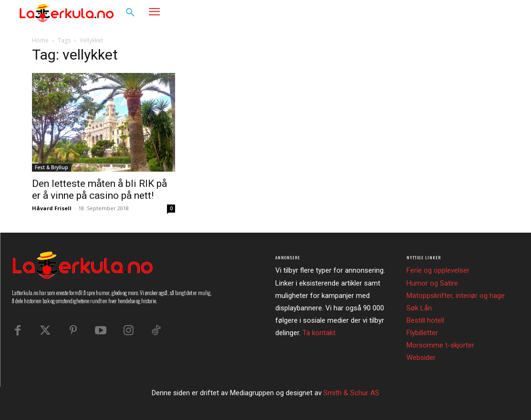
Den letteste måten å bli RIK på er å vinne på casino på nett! (99, 190)
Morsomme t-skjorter (440, 345)
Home (40, 40)
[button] (130, 13)
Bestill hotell (425, 320)
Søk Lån (419, 308)
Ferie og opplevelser (438, 270)
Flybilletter (422, 333)
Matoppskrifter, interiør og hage (456, 296)
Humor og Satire (432, 283)
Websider (421, 358)
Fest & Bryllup (52, 167)
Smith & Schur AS (351, 393)
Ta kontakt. (320, 333)
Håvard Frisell (52, 208)
